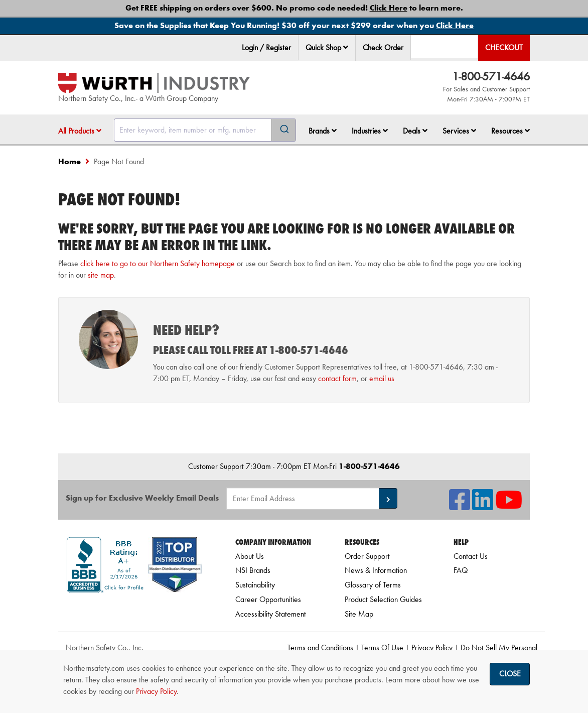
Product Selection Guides (383, 599)
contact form (337, 378)
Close (510, 674)
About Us (250, 556)
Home (69, 161)
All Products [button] (80, 131)
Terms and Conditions (320, 647)
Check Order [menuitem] (383, 47)
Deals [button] (415, 131)
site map (101, 275)
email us (382, 378)
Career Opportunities (268, 599)
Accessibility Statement (271, 614)
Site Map (359, 614)
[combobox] (205, 130)
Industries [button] (370, 131)
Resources (510, 131)
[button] (346, 47)
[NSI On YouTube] (509, 506)
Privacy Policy (432, 647)
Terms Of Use (382, 647)
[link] (134, 610)
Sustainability (255, 585)
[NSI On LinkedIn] (483, 506)
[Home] (154, 83)
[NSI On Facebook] (460, 506)
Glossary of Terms (373, 585)
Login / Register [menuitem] (266, 47)
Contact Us (471, 556)
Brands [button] (323, 131)
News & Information (376, 570)
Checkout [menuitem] (504, 47)
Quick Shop (327, 47)
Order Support (367, 556)
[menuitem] (327, 48)
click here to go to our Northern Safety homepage (158, 263)
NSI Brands (253, 570)
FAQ (461, 570)
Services (459, 131)
